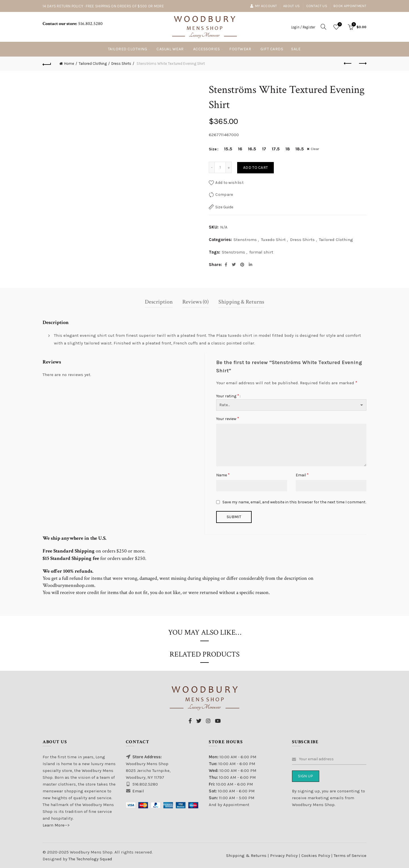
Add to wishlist (229, 183)
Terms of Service (350, 855)
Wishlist (339, 25)
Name (223, 475)
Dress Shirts (121, 64)
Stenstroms (245, 240)
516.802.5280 (90, 24)
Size (213, 149)
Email (302, 475)
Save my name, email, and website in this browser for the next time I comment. (294, 502)
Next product (362, 63)
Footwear (240, 49)
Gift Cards (272, 49)
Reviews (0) (196, 302)
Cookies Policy (316, 855)
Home (69, 64)
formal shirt (261, 252)
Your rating (228, 396)
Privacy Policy (284, 855)
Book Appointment (350, 6)
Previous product (348, 63)
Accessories (207, 49)
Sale (296, 49)
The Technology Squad (90, 859)
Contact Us (317, 6)
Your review (228, 419)
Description (159, 302)
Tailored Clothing (128, 49)
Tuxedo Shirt (273, 240)
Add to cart (255, 168)
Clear (316, 149)
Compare (224, 195)
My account (263, 6)
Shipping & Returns (241, 302)
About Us (291, 6)
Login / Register (303, 27)
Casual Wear (170, 49)
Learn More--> (56, 825)
